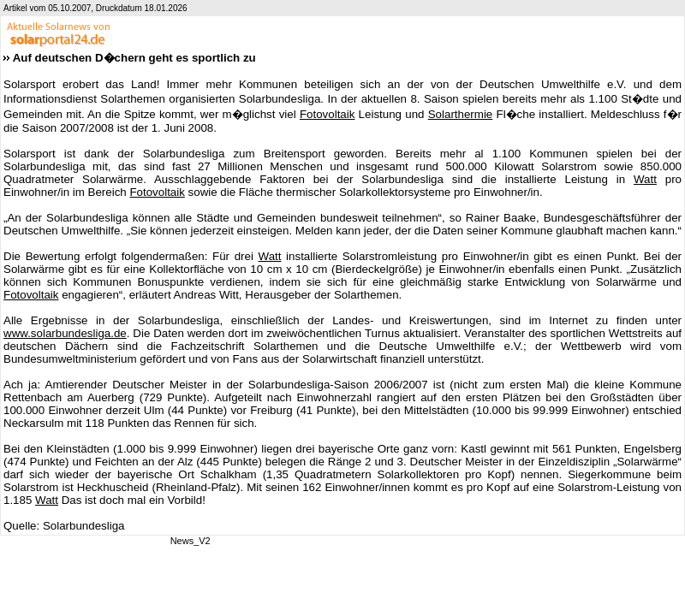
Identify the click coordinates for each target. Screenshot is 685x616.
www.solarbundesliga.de (65, 333)
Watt (645, 179)
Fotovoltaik (327, 114)
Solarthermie (461, 114)
